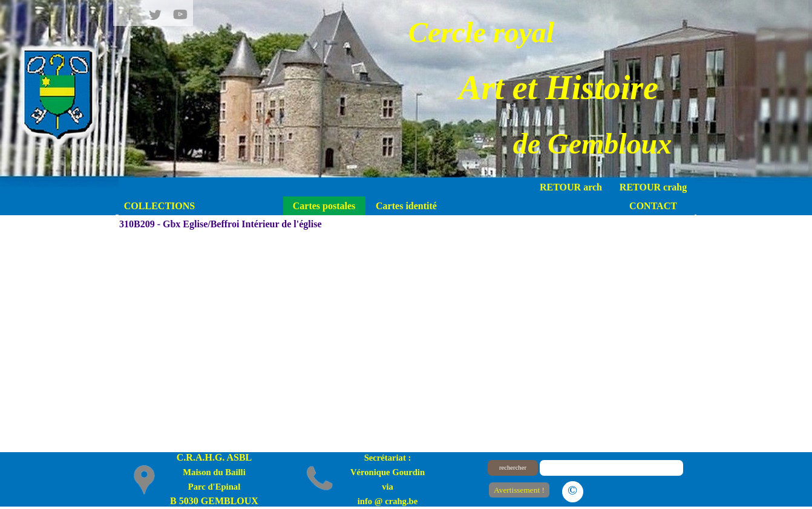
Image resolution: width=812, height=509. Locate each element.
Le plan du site (636, 489)
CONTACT (653, 206)
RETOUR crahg (653, 187)
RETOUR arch (571, 187)
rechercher (513, 468)
